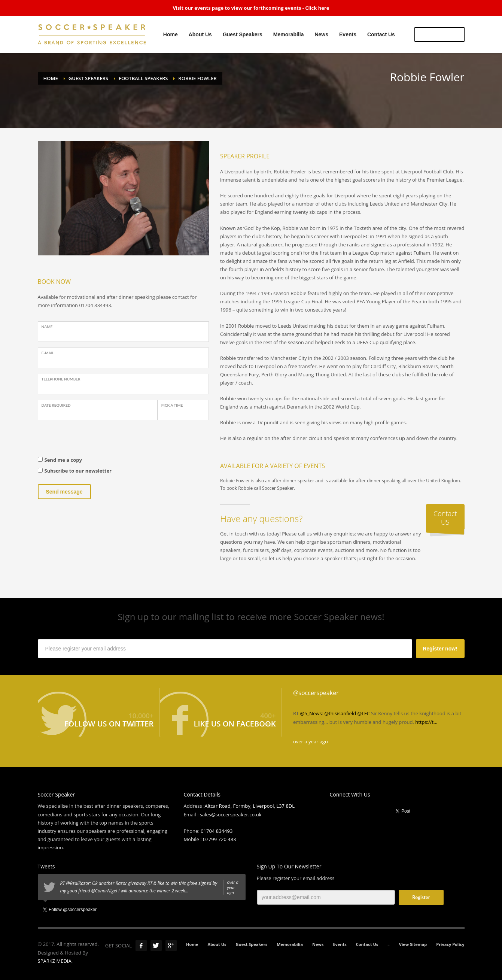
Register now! (440, 649)
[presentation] (95, 440)
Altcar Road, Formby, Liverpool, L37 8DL (250, 806)
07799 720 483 (220, 839)
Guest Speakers (252, 944)
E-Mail (48, 353)
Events (340, 944)
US (439, 34)
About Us (217, 944)
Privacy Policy (450, 944)
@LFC (364, 713)
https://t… (426, 722)
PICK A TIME (172, 405)
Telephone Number (61, 379)
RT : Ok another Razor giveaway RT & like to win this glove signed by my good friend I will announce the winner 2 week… (150, 887)
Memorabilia (290, 944)
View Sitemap (413, 944)
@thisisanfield (340, 713)
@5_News (311, 713)
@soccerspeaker (316, 693)
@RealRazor (78, 883)
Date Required (56, 405)
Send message (64, 492)
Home (192, 944)
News (318, 944)
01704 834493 (217, 831)
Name (47, 327)
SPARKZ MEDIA (55, 961)
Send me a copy (63, 460)
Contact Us (367, 944)
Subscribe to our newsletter (78, 471)
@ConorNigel (104, 891)
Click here (317, 8)
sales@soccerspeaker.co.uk (231, 814)
